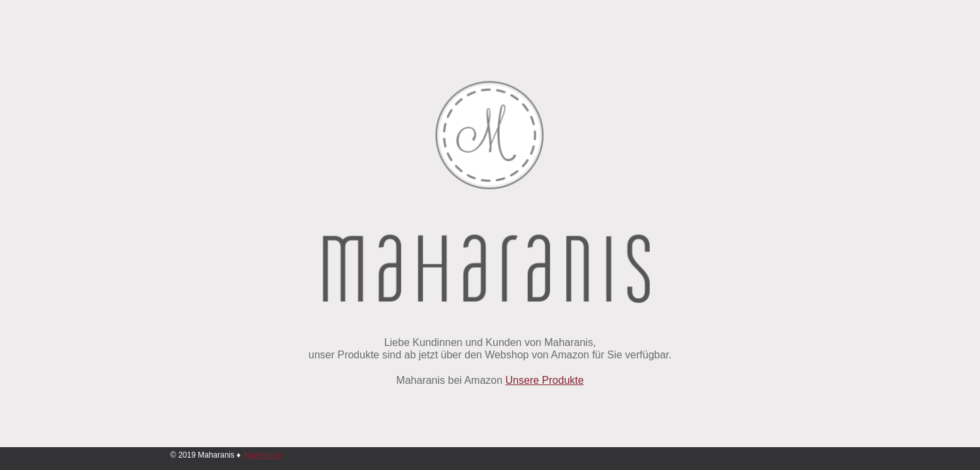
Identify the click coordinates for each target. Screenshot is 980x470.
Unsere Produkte (545, 380)
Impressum (262, 455)
